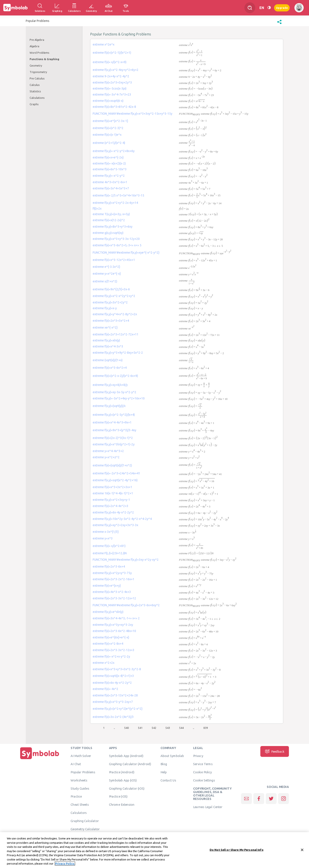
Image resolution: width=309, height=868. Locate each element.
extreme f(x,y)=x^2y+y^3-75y (112, 573)
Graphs (34, 104)
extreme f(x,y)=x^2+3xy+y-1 (111, 500)
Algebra (34, 46)
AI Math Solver (81, 756)
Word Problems (39, 53)
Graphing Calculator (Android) (130, 764)
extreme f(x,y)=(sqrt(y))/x (109, 406)
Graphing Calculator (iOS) (127, 788)
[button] (279, 24)
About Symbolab (172, 756)
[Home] (40, 759)
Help (164, 772)
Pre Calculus (37, 78)
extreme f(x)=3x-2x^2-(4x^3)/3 (113, 717)
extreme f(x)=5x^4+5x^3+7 (111, 188)
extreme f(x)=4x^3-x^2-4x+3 (112, 592)
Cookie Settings (204, 780)
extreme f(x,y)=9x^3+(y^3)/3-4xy (114, 430)
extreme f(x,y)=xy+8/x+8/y (110, 385)
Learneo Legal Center (208, 807)
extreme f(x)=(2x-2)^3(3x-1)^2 (113, 438)
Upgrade (282, 8)
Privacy (198, 756)
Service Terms (203, 764)
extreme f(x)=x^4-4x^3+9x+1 (112, 422)
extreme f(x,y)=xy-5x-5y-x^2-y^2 (114, 392)
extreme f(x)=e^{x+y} (107, 586)
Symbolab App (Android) (126, 756)
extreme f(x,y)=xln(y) (106, 340)
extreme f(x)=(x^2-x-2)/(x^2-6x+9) (115, 376)
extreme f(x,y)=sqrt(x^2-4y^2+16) (115, 480)
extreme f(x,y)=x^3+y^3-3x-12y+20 (116, 239)
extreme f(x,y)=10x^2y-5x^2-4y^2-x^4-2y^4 (122, 519)
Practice (76, 796)
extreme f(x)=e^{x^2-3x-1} (110, 121)
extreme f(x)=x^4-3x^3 (108, 346)
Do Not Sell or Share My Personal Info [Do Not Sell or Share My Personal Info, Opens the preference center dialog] (237, 850)
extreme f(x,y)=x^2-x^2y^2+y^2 (114, 296)
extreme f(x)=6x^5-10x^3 (110, 169)
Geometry (36, 65)
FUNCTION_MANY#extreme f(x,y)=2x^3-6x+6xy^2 (126, 605)
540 (126, 728)
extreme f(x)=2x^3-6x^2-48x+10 (114, 631)
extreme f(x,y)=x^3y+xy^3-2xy (113, 625)
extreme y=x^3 (103, 538)
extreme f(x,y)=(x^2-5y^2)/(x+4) (114, 415)
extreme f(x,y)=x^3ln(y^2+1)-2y (114, 444)
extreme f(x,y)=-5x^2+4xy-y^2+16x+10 (119, 398)
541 (140, 728)
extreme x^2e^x (104, 44)
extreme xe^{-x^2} (105, 327)
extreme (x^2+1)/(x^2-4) (109, 143)
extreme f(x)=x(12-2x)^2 (109, 220)
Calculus (35, 85)
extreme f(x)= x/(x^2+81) (109, 546)
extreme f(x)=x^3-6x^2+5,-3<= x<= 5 (117, 245)
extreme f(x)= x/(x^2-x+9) (110, 62)
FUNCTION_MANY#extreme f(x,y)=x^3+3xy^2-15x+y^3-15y (133, 114)
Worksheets (79, 780)
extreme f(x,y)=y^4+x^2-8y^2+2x (115, 314)
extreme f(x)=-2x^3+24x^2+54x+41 (116, 473)
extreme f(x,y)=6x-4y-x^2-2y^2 (113, 512)
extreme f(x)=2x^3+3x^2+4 (111, 321)
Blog (164, 764)
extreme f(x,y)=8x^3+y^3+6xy (113, 227)
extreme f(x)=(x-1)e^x (107, 135)
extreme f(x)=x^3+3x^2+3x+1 (112, 487)
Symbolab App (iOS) (123, 780)
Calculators (79, 813)
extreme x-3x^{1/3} (106, 532)
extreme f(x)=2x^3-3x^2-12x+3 (114, 650)
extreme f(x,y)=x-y (105, 308)
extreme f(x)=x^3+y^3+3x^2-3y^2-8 (117, 669)
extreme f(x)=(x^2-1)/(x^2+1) (112, 53)
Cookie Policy (202, 772)
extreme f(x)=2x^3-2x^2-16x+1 (114, 579)
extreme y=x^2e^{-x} (107, 274)
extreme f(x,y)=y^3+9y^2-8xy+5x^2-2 (118, 353)
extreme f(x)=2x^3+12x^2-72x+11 (116, 334)
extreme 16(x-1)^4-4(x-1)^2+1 (113, 493)
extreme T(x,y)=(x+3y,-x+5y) (111, 214)
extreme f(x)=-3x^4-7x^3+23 (112, 94)
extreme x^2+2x (104, 663)
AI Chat (76, 764)
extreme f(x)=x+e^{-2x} (108, 157)
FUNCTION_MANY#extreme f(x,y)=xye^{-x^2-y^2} (126, 253)
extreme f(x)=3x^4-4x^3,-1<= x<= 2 (116, 618)
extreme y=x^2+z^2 (106, 457)
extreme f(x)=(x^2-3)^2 (108, 128)
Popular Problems (83, 772)
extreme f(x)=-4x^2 (105, 689)
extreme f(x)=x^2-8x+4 (108, 644)
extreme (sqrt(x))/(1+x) (108, 360)
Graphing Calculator (85, 821)
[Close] (302, 850)
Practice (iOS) (118, 796)
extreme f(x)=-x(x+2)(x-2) (109, 163)
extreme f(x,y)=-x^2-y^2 (109, 176)
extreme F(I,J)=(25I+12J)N (110, 553)
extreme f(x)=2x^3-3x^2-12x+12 (114, 598)
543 (168, 728)
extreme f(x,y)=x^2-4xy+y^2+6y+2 (116, 70)
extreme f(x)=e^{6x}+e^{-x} (111, 637)
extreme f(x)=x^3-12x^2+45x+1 (114, 260)
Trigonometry (38, 72)
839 (206, 728)
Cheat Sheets (80, 804)
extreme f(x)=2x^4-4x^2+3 (111, 506)
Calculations (37, 98)
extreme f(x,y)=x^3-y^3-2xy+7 (113, 702)
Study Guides (80, 788)
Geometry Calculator (85, 829)
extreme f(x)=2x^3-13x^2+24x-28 (115, 695)
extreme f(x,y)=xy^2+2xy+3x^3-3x (115, 525)
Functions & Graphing (44, 59)
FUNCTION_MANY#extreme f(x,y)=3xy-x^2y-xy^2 (126, 560)
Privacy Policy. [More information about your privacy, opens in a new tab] (65, 863)
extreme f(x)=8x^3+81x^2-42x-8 (114, 107)
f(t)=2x (97, 209)
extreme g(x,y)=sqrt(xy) (108, 233)
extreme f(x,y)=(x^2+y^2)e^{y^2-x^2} (118, 709)
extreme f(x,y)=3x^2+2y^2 (110, 302)
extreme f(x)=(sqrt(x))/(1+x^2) (112, 465)
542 (154, 728)
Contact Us (168, 780)
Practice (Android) (122, 772)
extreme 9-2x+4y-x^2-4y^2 (111, 76)
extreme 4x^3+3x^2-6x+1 (110, 182)
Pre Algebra (37, 40)
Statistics (35, 91)
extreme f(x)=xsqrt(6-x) (108, 101)
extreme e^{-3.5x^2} (106, 267)
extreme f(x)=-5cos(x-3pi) (110, 88)
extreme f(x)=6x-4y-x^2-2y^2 (112, 683)
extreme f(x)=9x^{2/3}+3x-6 (111, 289)
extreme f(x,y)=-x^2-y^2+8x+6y (114, 151)
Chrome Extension (122, 804)
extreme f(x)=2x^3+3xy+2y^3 (112, 82)
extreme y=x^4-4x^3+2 (108, 451)
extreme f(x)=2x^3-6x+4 (109, 566)
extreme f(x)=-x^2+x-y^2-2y (111, 656)
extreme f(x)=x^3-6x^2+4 (110, 368)
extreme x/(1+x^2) (105, 281)
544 (181, 728)
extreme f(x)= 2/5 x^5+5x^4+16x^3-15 (118, 195)
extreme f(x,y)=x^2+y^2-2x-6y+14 (115, 203)
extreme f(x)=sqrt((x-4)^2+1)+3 (113, 676)
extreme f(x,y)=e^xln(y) (108, 612)
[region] (154, 850)
